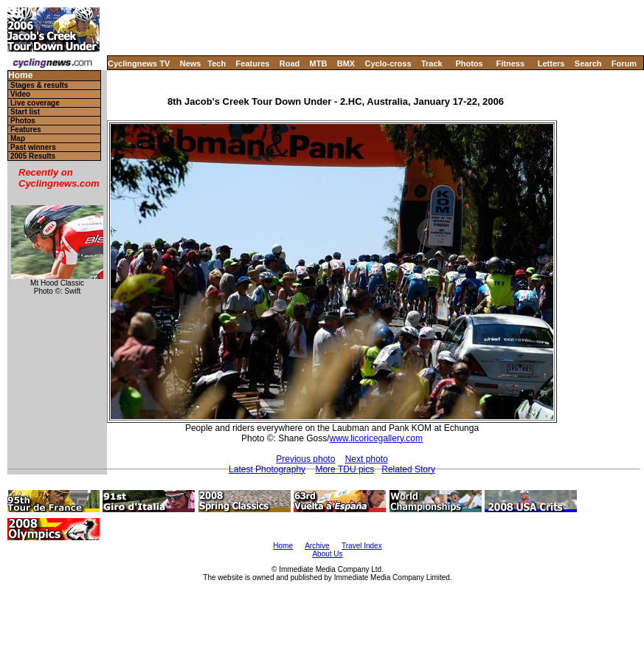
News (191, 63)
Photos (469, 63)
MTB (319, 63)
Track (432, 63)
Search (588, 63)
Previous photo (305, 459)
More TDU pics (344, 469)
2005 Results (33, 156)
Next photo (367, 459)
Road (290, 63)
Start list (25, 112)
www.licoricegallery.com (376, 438)
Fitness (510, 63)
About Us (327, 554)
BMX (346, 63)
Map (18, 138)
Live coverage (35, 103)
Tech (217, 63)
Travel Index (362, 546)
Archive (317, 546)
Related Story (408, 469)
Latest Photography (267, 469)
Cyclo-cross (388, 63)
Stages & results (39, 85)
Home (20, 76)
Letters (551, 63)
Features (253, 63)
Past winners (33, 147)
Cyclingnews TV (139, 63)
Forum (624, 63)
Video (20, 94)
